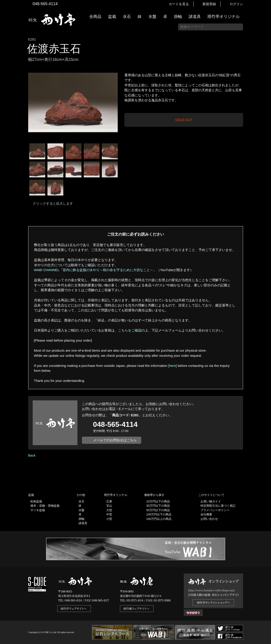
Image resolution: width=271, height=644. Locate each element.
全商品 (95, 17)
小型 (109, 519)
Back (32, 455)
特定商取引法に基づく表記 (218, 506)
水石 (127, 17)
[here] (173, 366)
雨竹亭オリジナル (224, 17)
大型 (109, 510)
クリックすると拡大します (53, 203)
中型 (109, 514)
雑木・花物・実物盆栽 (45, 506)
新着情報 (265, 79)
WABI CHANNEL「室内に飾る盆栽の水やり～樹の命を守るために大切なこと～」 (95, 270)
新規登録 (209, 4)
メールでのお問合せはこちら (115, 440)
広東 (109, 501)
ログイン (236, 4)
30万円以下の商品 (158, 506)
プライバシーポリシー (215, 510)
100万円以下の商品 (159, 514)
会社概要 (206, 514)
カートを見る (179, 4)
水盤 (152, 17)
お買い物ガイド (265, 114)
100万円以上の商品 (159, 519)
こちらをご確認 (130, 330)
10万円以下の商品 (158, 501)
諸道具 (195, 17)
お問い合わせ (209, 519)
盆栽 (112, 17)
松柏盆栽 (36, 501)
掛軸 (178, 17)
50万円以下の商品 (158, 510)
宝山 (109, 506)
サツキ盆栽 (38, 510)
